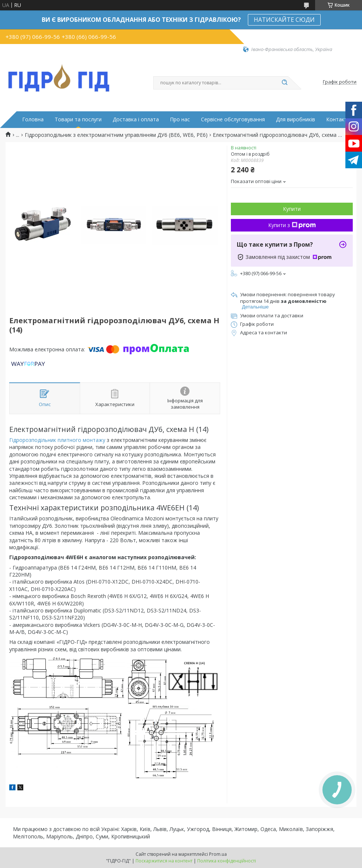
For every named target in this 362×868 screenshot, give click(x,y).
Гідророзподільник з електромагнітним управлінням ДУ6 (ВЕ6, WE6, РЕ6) (116, 135)
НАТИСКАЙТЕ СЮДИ (284, 20)
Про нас (180, 119)
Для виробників (296, 119)
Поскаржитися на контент (164, 861)
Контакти (338, 119)
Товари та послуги (78, 119)
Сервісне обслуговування (233, 119)
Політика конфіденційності (227, 861)
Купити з (292, 225)
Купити (292, 209)
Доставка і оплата (136, 119)
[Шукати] (284, 83)
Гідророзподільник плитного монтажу (57, 440)
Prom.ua (218, 854)
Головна (33, 119)
